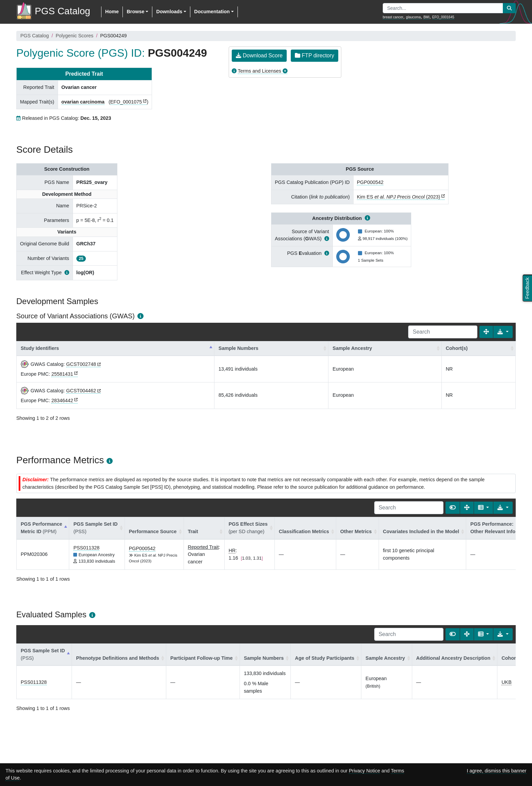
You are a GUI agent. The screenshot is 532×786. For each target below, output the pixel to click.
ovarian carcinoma (83, 102)
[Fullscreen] (486, 332)
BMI (426, 17)
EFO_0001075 (126, 102)
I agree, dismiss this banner (497, 771)
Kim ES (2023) (399, 197)
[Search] (443, 332)
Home (112, 12)
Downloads (169, 12)
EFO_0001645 (443, 17)
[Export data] (503, 332)
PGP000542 (370, 182)
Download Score (259, 55)
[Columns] (484, 508)
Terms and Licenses (260, 71)
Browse (135, 12)
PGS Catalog (35, 36)
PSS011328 (86, 548)
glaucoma (413, 17)
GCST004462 (81, 391)
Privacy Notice (364, 771)
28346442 (62, 400)
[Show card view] (453, 508)
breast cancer (393, 17)
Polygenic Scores (74, 36)
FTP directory (315, 55)
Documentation (212, 12)
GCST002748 (81, 364)
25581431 (62, 374)
